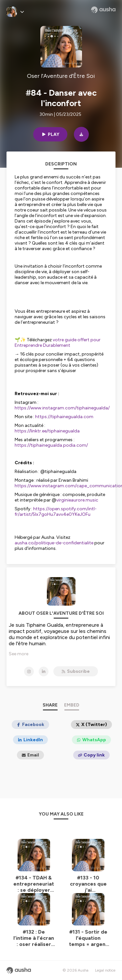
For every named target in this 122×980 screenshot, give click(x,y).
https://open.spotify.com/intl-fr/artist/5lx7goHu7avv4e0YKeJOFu (56, 512)
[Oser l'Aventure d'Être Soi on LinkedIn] (44, 671)
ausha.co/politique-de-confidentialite (54, 543)
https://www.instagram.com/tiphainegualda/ (62, 408)
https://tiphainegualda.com (64, 417)
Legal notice (105, 970)
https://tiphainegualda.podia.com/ (51, 445)
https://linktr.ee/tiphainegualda (47, 431)
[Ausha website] (103, 10)
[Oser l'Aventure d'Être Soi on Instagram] (29, 671)
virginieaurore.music (77, 500)
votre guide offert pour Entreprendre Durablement (58, 343)
